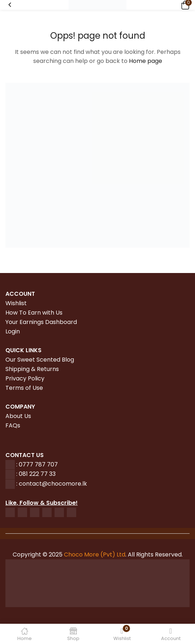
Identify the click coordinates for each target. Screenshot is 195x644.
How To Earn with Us (34, 313)
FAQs (13, 425)
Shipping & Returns (32, 369)
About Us (18, 416)
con (23, 484)
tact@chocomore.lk (58, 484)
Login (13, 331)
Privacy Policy (25, 378)
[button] (184, 5)
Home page (146, 61)
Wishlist (16, 303)
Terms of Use (24, 388)
